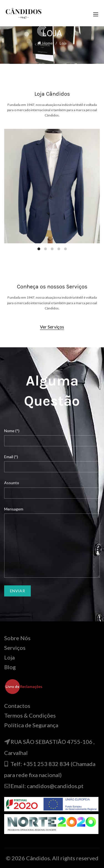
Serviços (15, 648)
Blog (10, 667)
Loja (9, 657)
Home (48, 43)
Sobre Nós (17, 638)
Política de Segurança (31, 725)
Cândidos (38, 858)
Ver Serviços (52, 327)
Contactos (17, 706)
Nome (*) (12, 431)
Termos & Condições (30, 715)
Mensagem (14, 509)
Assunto (12, 483)
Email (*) (11, 457)
